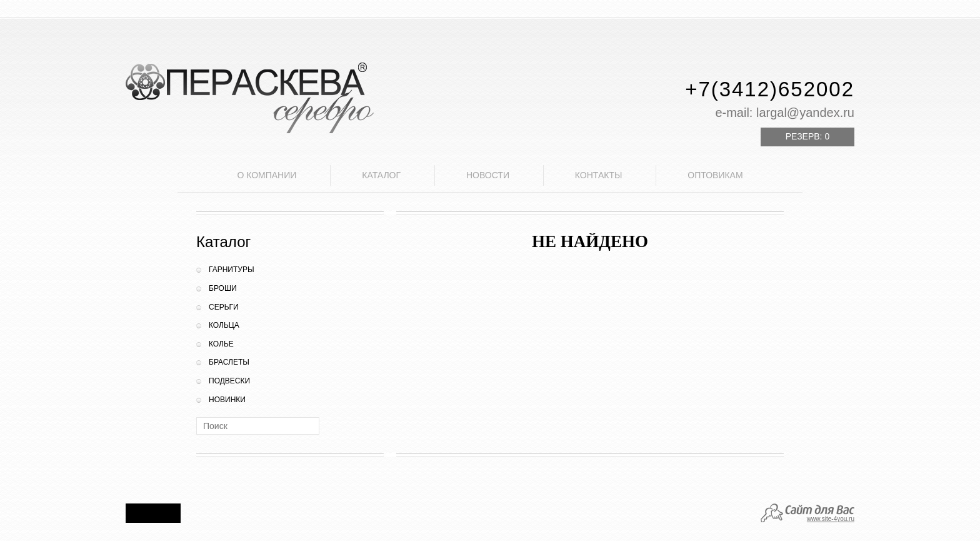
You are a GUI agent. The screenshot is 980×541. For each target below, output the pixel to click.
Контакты (599, 175)
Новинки (227, 400)
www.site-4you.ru (831, 519)
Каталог (381, 175)
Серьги (224, 307)
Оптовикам (715, 175)
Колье (221, 344)
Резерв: (807, 136)
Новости (488, 175)
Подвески (229, 381)
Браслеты (229, 362)
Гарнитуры (232, 270)
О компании (267, 175)
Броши (223, 288)
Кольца (224, 325)
